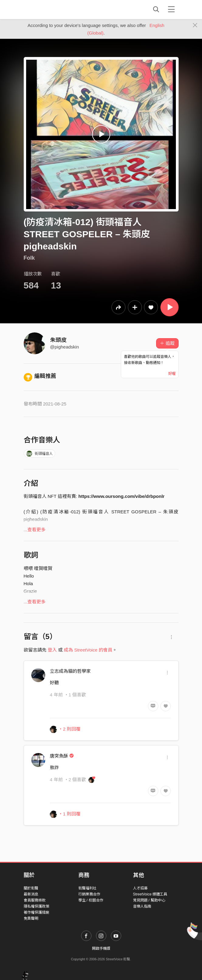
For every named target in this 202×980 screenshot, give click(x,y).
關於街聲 (31, 888)
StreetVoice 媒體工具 (150, 894)
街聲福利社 (87, 888)
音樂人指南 (142, 906)
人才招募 (140, 888)
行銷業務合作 (89, 894)
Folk (29, 258)
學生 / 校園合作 (91, 900)
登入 (52, 650)
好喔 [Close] (172, 374)
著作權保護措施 (36, 912)
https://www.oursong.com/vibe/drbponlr (122, 496)
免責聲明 (31, 918)
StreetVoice (49, 9)
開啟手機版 (101, 948)
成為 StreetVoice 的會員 (88, 650)
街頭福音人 (39, 454)
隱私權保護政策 (36, 906)
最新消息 (31, 894)
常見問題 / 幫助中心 (149, 900)
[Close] (195, 25)
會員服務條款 (35, 900)
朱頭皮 (58, 340)
